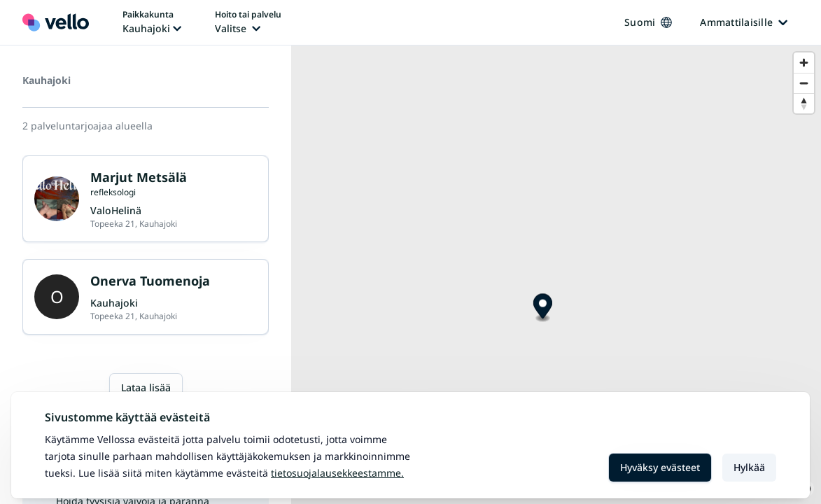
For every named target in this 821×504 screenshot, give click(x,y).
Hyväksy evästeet (660, 467)
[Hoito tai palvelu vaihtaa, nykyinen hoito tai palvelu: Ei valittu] (248, 22)
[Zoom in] (804, 63)
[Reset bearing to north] (804, 103)
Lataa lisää (146, 387)
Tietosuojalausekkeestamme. (337, 473)
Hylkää (749, 467)
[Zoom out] (804, 83)
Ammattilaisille (744, 22)
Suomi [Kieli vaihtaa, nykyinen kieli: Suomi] (648, 22)
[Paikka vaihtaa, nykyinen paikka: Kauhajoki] (152, 22)
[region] (556, 275)
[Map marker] (543, 308)
